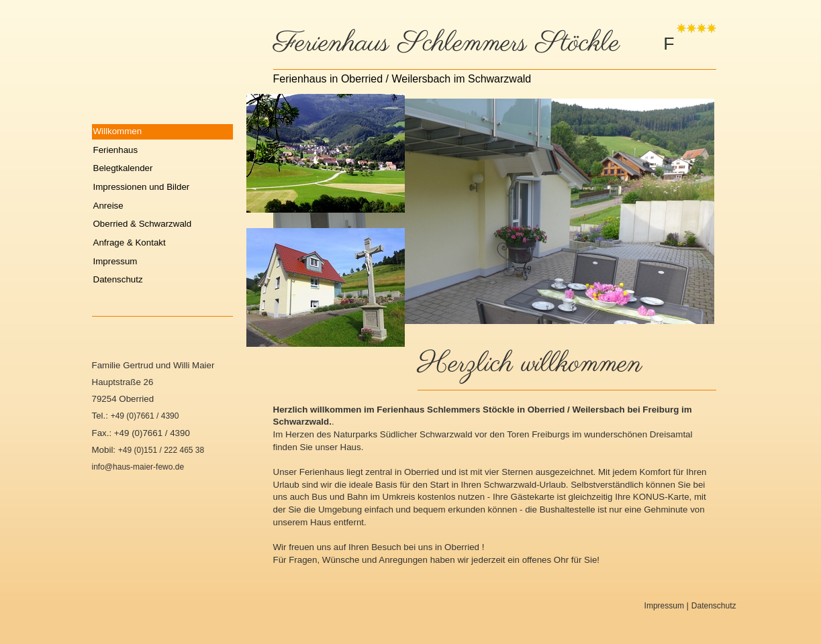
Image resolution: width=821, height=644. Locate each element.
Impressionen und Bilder (142, 187)
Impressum (115, 261)
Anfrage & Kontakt (130, 243)
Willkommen (118, 131)
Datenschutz (118, 279)
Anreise (108, 206)
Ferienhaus (116, 150)
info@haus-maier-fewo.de (138, 467)
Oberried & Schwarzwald (143, 224)
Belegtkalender (123, 168)
